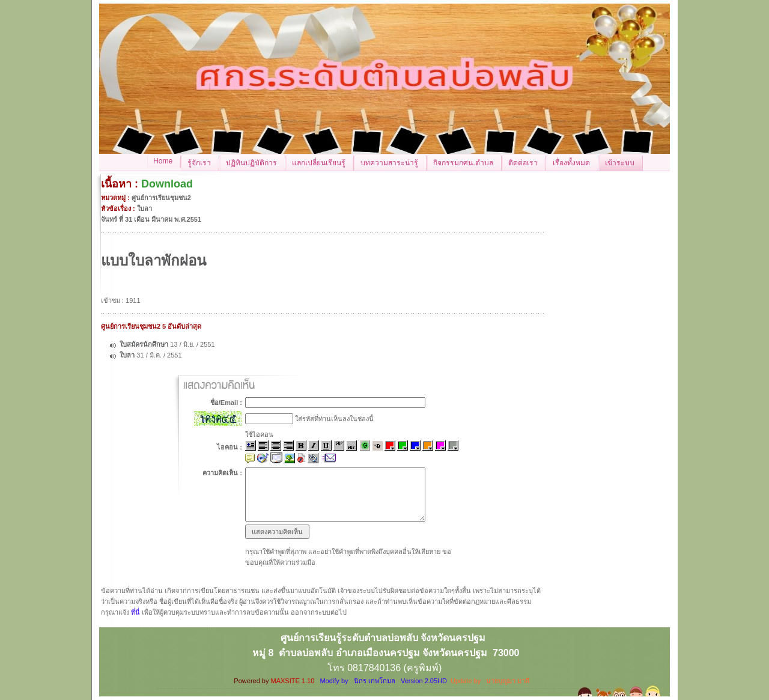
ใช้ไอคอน (259, 434)
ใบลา (128, 355)
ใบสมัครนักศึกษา (144, 344)
